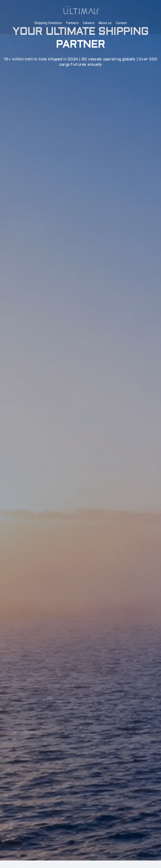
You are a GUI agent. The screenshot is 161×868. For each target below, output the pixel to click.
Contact (121, 23)
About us (105, 23)
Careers (89, 23)
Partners (72, 23)
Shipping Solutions (48, 23)
